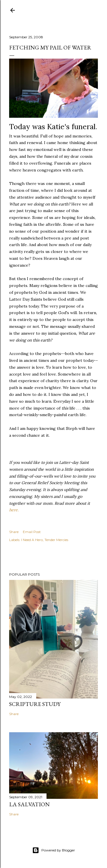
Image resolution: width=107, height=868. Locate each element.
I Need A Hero (32, 540)
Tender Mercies (56, 540)
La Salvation (29, 804)
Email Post (32, 532)
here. (14, 510)
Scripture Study (35, 704)
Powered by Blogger (54, 850)
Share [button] (14, 532)
